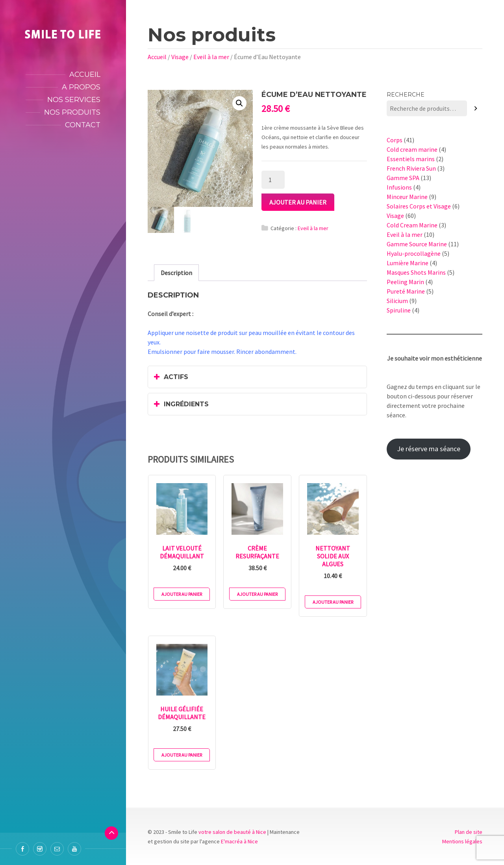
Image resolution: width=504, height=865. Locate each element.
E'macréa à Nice (239, 841)
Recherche (406, 95)
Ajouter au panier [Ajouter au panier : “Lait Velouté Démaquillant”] (182, 594)
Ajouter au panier (298, 202)
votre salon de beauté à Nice (232, 832)
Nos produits (72, 112)
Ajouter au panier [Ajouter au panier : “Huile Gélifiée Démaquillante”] (182, 755)
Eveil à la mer (211, 57)
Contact (83, 125)
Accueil (85, 74)
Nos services (74, 100)
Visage (180, 57)
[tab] (176, 273)
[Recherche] (476, 109)
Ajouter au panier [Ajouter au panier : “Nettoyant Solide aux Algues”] (333, 602)
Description (176, 273)
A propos (81, 87)
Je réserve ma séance (429, 449)
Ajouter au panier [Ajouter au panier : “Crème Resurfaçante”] (257, 594)
